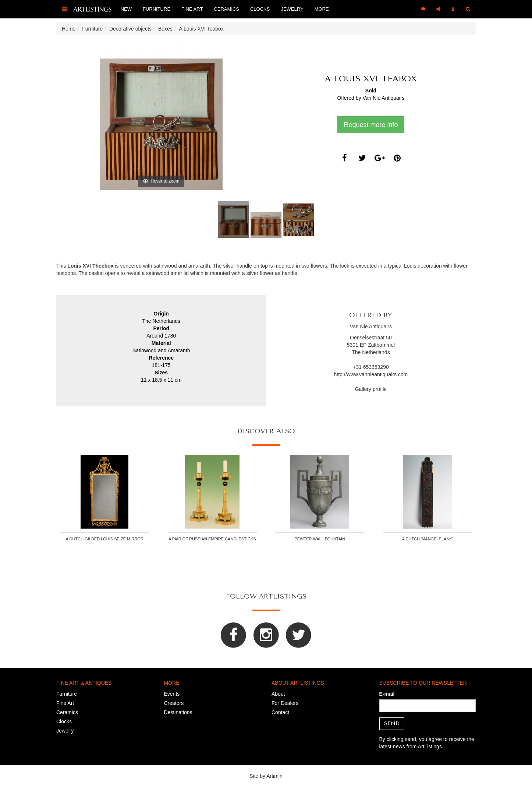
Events (172, 694)
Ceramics (226, 9)
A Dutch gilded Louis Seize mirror (105, 539)
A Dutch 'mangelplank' (428, 539)
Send (392, 724)
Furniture (157, 9)
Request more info (371, 125)
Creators (174, 703)
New (126, 9)
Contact (280, 712)
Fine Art (192, 9)
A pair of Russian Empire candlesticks (212, 539)
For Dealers (285, 703)
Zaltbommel (381, 345)
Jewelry (292, 9)
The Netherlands (371, 352)
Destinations (178, 712)
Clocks (260, 9)
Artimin (274, 776)
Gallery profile (371, 389)
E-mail (387, 694)
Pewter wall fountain (320, 539)
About (278, 694)
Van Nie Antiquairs (383, 98)
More (322, 9)
